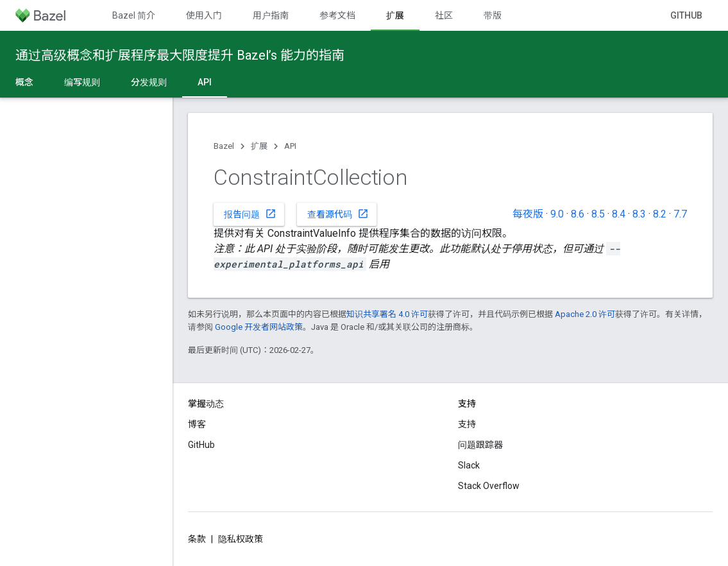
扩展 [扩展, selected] (395, 15)
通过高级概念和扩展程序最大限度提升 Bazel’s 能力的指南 (180, 55)
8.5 (598, 214)
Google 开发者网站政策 (259, 327)
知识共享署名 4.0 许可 (387, 314)
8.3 (639, 214)
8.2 (660, 214)
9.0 (557, 214)
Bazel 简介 (134, 15)
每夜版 (528, 214)
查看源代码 (338, 214)
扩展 (259, 146)
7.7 (680, 214)
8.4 (619, 214)
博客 (197, 424)
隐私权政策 (241, 539)
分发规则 (149, 82)
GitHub (686, 15)
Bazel (224, 146)
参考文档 (337, 15)
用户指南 (271, 15)
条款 (197, 539)
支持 (467, 424)
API (290, 146)
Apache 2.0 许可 (585, 314)
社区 (444, 15)
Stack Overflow (489, 486)
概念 (24, 82)
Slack (469, 465)
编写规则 (82, 82)
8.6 (578, 214)
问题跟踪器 (480, 445)
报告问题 (250, 214)
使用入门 (204, 15)
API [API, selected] (205, 82)
